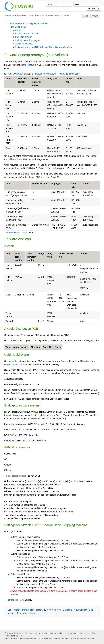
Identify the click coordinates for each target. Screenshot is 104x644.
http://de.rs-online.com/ (46, 74)
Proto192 (31, 65)
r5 (60, 610)
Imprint (66, 638)
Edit (86, 16)
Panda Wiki (22, 15)
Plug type (52, 79)
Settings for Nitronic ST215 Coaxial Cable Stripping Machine (44, 47)
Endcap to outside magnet (28, 40)
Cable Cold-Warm (24, 37)
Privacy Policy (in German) (83, 638)
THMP (15, 364)
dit (10, 610)
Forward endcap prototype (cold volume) (29, 23)
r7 (50, 610)
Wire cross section (19, 257)
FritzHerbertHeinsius (16, 476)
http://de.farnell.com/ (70, 74)
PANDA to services (24, 44)
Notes (80, 79)
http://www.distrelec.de (19, 74)
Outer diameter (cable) (37, 82)
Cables (66, 15)
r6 (55, 610)
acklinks (67, 610)
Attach (95, 16)
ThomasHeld (12, 600)
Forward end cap (18, 27)
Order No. (48, 347)
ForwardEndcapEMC (51, 15)
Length (42, 253)
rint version (28, 610)
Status (84, 253)
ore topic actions (26, 613)
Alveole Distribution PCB (27, 34)
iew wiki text (81, 610)
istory (40, 610)
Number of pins (39, 184)
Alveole (19, 30)
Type (8, 79)
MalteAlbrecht (13, 233)
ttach (17, 610)
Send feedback (55, 638)
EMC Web (34, 15)
